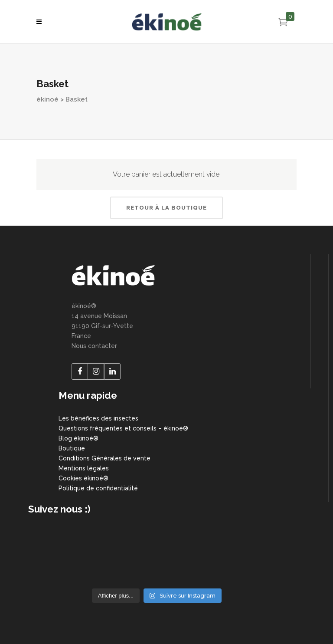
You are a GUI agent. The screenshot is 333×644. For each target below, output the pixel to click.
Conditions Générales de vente (104, 458)
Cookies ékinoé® (83, 478)
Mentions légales (84, 468)
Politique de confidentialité (98, 488)
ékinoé (47, 99)
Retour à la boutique (166, 208)
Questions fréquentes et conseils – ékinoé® (123, 428)
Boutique (72, 448)
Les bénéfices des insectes (98, 418)
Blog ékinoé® (78, 438)
